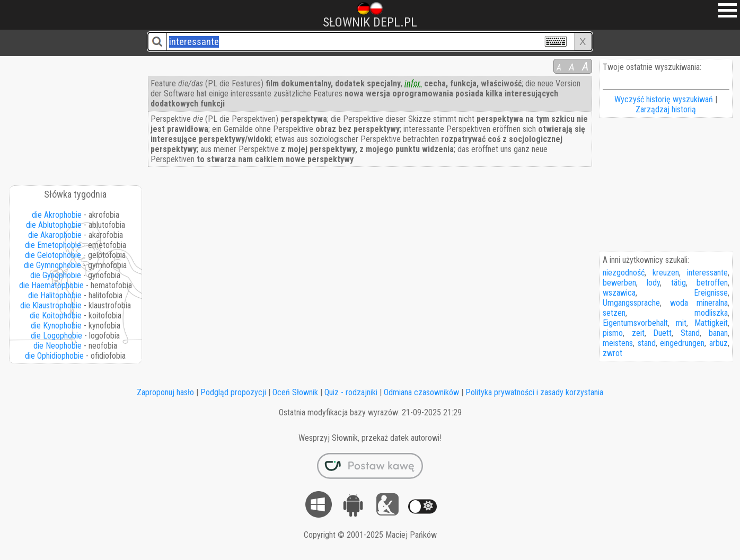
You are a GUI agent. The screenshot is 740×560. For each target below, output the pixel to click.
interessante (707, 273)
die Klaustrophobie (51, 305)
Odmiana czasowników (421, 392)
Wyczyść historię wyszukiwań (664, 99)
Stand (690, 333)
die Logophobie (56, 336)
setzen (614, 313)
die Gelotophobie (53, 255)
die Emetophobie (53, 245)
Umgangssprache (631, 303)
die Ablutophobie (54, 225)
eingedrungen (682, 343)
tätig (679, 283)
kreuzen (666, 273)
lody (653, 283)
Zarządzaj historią (666, 109)
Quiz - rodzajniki (351, 392)
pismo (613, 333)
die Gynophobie (56, 275)
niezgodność (624, 273)
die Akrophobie (57, 215)
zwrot (613, 353)
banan (718, 333)
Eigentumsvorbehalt (635, 323)
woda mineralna (699, 303)
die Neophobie (58, 346)
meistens (618, 343)
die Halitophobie (55, 295)
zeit (638, 333)
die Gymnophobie (52, 265)
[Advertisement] (76, 117)
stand (647, 343)
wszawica (619, 293)
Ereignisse (711, 293)
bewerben (619, 283)
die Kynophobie (56, 326)
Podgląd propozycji (233, 392)
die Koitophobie (56, 315)
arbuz (719, 343)
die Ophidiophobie (54, 356)
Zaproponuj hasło (165, 392)
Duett (662, 333)
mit (681, 323)
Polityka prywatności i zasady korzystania (534, 392)
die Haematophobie (51, 285)
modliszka (711, 313)
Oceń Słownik (295, 392)
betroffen (712, 283)
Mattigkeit (711, 323)
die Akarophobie (55, 235)
